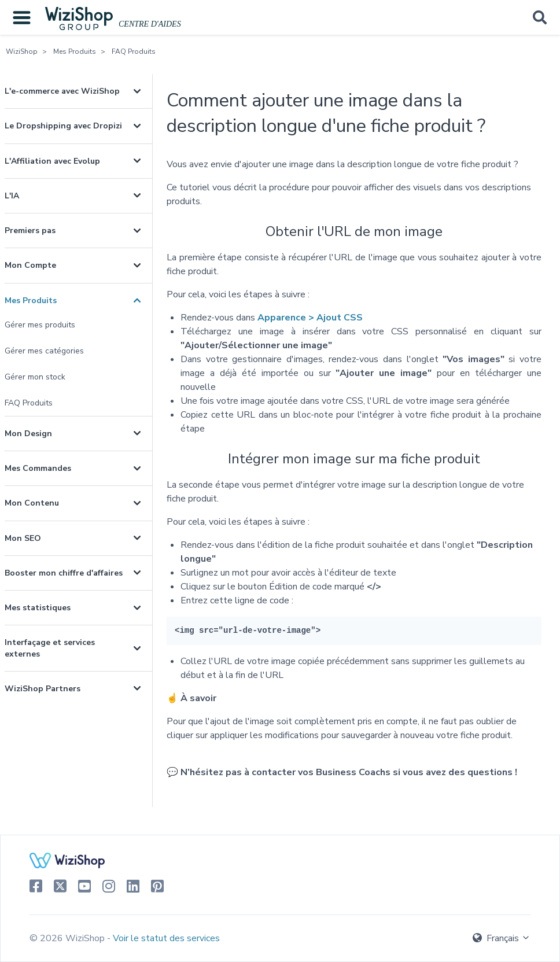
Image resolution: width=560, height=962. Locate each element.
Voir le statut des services (166, 938)
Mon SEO (23, 538)
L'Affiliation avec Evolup (52, 161)
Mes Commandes (38, 468)
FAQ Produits (134, 51)
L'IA (12, 196)
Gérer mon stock (35, 377)
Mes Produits (75, 51)
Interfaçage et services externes (50, 648)
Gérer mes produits (40, 325)
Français (502, 938)
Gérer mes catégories (44, 351)
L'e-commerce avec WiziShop (62, 91)
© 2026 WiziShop (68, 938)
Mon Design (28, 434)
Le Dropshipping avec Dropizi (63, 126)
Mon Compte (30, 265)
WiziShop (22, 51)
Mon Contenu (32, 503)
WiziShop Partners (43, 689)
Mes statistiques (38, 608)
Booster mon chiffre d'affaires (64, 573)
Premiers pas (30, 231)
